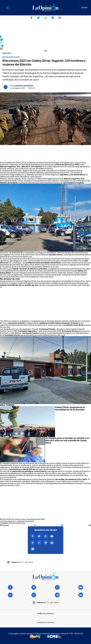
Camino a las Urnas (22, 519)
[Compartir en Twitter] (45, 40)
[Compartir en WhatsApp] (45, 43)
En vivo (84, 8)
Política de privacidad (45, 614)
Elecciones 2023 (38, 519)
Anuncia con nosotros (46, 622)
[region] (45, 28)
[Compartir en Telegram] (45, 46)
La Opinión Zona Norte (23, 86)
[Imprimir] (45, 51)
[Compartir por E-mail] (45, 49)
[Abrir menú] (8, 8)
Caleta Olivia (7, 53)
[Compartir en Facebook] (45, 37)
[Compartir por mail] (90, 525)
